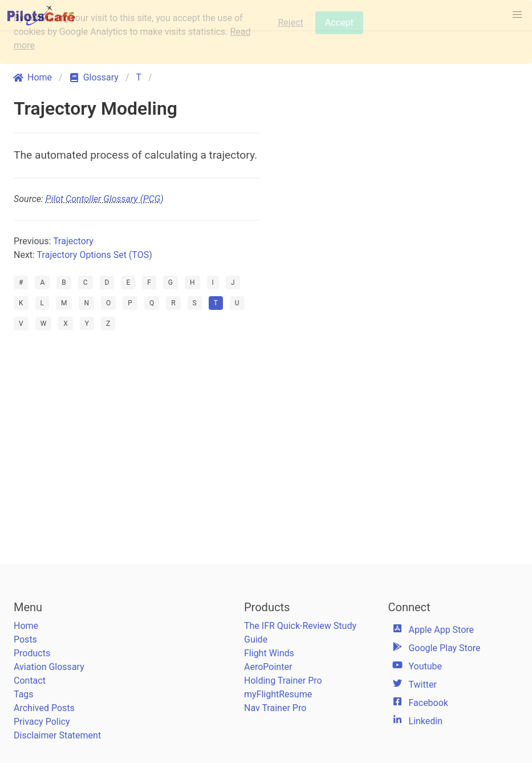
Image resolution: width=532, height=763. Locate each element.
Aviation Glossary (49, 667)
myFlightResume (278, 694)
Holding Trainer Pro (283, 681)
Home (26, 626)
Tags (24, 694)
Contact (30, 681)
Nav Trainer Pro (275, 708)
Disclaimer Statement (57, 735)
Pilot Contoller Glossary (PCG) (105, 199)
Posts (25, 639)
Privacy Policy (42, 722)
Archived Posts (44, 708)
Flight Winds (269, 653)
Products (32, 653)
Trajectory (73, 241)
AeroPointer (268, 667)
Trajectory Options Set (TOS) (95, 255)
